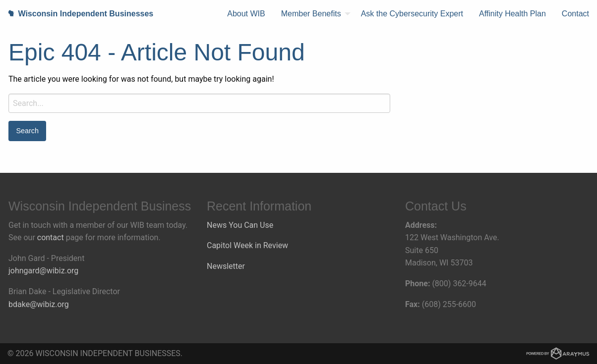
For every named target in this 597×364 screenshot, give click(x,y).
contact (51, 237)
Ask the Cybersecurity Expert (412, 14)
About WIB (246, 14)
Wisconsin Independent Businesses (77, 14)
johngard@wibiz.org (43, 271)
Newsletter (226, 266)
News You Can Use (240, 225)
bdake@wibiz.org (39, 304)
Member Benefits (311, 14)
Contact (575, 14)
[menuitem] (246, 14)
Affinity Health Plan (512, 14)
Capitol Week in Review (247, 245)
